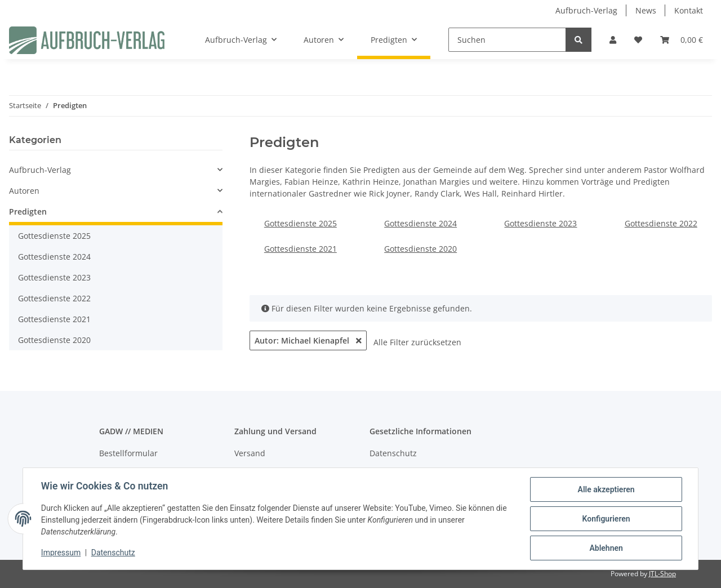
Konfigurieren (606, 519)
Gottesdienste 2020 (420, 249)
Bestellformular (128, 453)
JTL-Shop (662, 574)
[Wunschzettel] (638, 40)
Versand (250, 453)
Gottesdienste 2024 (420, 223)
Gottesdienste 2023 (540, 223)
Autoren (24, 191)
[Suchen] (507, 40)
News (646, 10)
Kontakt (689, 10)
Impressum (61, 553)
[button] (613, 40)
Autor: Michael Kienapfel (308, 340)
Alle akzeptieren (606, 489)
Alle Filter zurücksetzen (417, 342)
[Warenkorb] (682, 40)
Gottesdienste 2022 (661, 223)
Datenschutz (393, 453)
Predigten (28, 211)
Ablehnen (606, 548)
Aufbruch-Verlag (586, 10)
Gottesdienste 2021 (301, 249)
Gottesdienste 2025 (301, 223)
